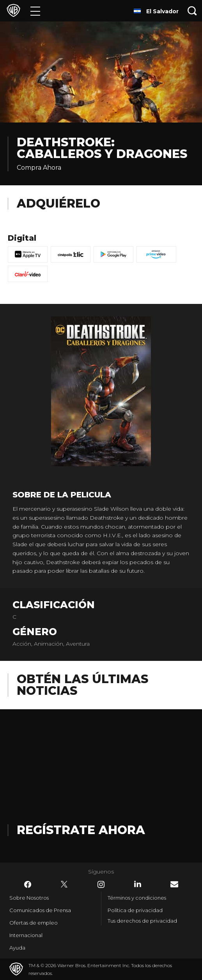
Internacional (26, 935)
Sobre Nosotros (29, 898)
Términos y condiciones (137, 898)
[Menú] (35, 11)
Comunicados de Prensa (40, 910)
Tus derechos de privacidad (142, 921)
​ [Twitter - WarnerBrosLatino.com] (64, 884)
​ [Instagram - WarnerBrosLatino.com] (101, 884)
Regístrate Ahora (81, 830)
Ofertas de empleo (34, 923)
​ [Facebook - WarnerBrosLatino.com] (28, 884)
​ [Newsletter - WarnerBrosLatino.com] (174, 884)
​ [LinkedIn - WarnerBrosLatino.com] (138, 884)
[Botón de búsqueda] (192, 11)
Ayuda (17, 948)
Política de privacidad (135, 910)
